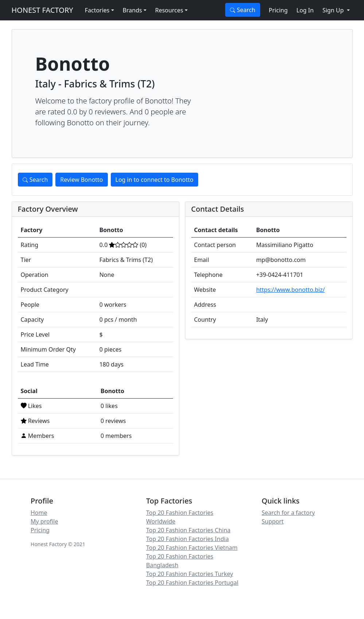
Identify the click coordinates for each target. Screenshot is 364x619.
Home (39, 513)
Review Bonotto (81, 180)
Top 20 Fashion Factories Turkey (190, 574)
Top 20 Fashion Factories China (188, 530)
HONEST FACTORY (42, 10)
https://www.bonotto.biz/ (291, 290)
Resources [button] (169, 10)
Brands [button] (132, 10)
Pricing (278, 10)
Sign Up (334, 10)
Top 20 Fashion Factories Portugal (192, 583)
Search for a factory (288, 513)
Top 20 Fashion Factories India (187, 539)
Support (273, 521)
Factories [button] (97, 10)
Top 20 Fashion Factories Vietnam (192, 548)
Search (243, 10)
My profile (44, 521)
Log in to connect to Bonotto (154, 180)
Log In (305, 10)
